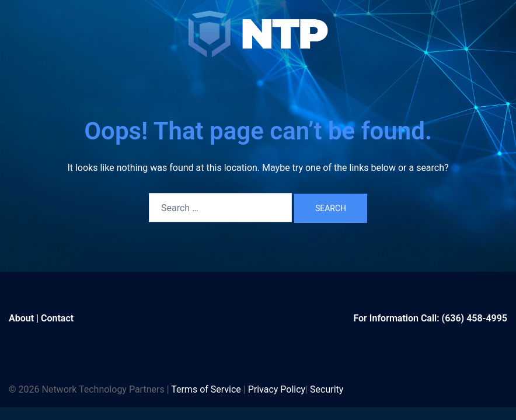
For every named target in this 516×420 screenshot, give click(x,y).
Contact (57, 318)
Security (327, 389)
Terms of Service (206, 389)
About (21, 318)
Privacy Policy (277, 389)
